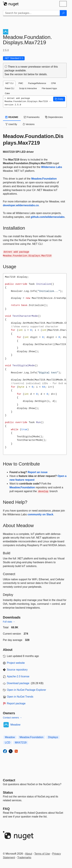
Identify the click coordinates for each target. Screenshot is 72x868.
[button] (59, 99)
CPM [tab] (53, 83)
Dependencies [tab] (54, 117)
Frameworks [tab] (32, 117)
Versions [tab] (29, 124)
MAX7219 (21, 743)
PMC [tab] (21, 83)
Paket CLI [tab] (10, 88)
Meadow (15, 725)
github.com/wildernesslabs (48, 217)
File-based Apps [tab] (49, 88)
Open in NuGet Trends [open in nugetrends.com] (20, 697)
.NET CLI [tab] (9, 83)
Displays (53, 737)
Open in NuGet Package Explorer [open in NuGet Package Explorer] (27, 690)
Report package (16, 703)
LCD (8, 743)
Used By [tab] (11, 124)
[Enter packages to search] (31, 13)
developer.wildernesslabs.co (21, 205)
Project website (16, 663)
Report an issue (38, 472)
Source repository (17, 670)
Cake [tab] (7, 93)
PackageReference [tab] (37, 83)
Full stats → (9, 622)
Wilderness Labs (52, 167)
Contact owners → (12, 718)
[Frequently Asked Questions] (6, 809)
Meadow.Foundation (44, 179)
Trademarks (24, 857)
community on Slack (40, 514)
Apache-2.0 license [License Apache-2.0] (18, 676)
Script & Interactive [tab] (28, 88)
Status (8, 792)
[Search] (63, 13)
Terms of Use (42, 854)
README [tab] (12, 117)
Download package (18, 683)
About (29, 854)
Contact (9, 780)
